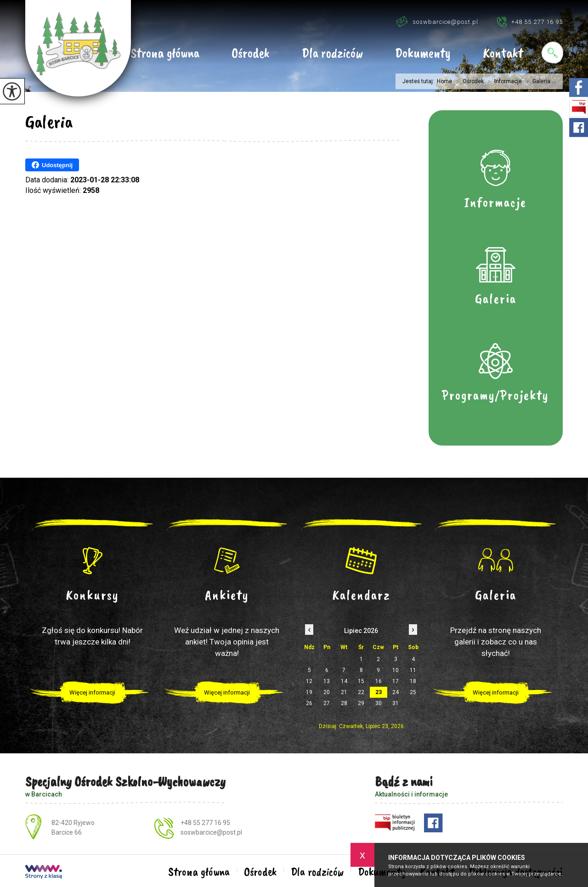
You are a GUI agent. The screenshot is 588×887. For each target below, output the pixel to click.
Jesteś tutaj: (420, 81)
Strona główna (165, 54)
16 (379, 681)
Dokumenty (423, 54)
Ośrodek (251, 54)
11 (413, 670)
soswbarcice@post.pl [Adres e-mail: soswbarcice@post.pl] (211, 832)
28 (344, 703)
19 (309, 692)
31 (396, 703)
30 (379, 703)
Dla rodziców (332, 54)
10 (396, 670)
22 (361, 692)
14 (344, 681)
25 (413, 692)
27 (327, 703)
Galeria (49, 122)
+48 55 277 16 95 (530, 22)
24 (396, 692)
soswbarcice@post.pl (437, 22)
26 (309, 703)
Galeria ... (539, 81)
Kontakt (503, 54)
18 (413, 681)
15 (361, 681)
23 (379, 692)
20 (327, 692)
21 (344, 692)
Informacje (503, 81)
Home (444, 81)
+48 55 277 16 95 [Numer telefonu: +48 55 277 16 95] (205, 823)
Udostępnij (52, 165)
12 (309, 681)
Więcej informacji (92, 692)
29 (361, 703)
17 (396, 681)
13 (327, 681)
